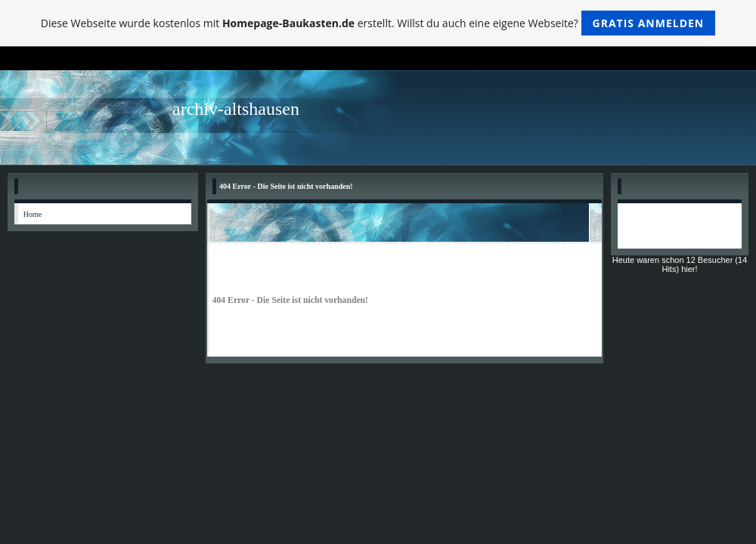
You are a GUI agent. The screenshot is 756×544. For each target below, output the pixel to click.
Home (33, 214)
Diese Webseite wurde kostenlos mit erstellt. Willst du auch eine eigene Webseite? (378, 23)
